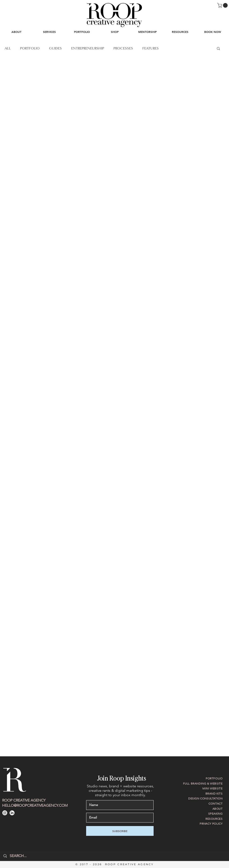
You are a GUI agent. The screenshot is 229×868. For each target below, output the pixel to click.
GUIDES (55, 48)
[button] (223, 5)
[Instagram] (5, 813)
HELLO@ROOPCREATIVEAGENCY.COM (35, 805)
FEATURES (151, 48)
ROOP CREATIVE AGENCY (24, 800)
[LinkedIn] (12, 813)
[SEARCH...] (114, 856)
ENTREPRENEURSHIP (88, 48)
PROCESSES (123, 48)
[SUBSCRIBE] (120, 831)
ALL (8, 48)
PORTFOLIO (30, 48)
